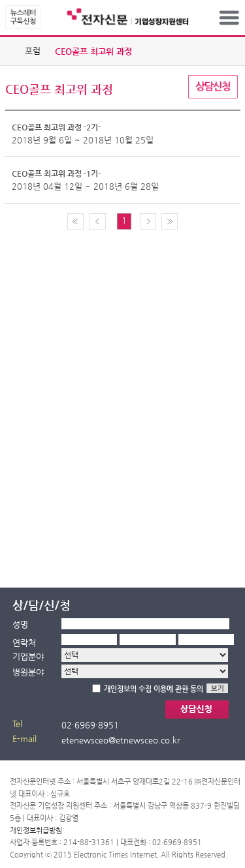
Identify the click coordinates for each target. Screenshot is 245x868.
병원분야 (28, 672)
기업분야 (28, 656)
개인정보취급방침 (36, 831)
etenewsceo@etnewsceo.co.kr (121, 740)
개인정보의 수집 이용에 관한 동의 (154, 689)
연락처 (24, 643)
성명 (20, 624)
